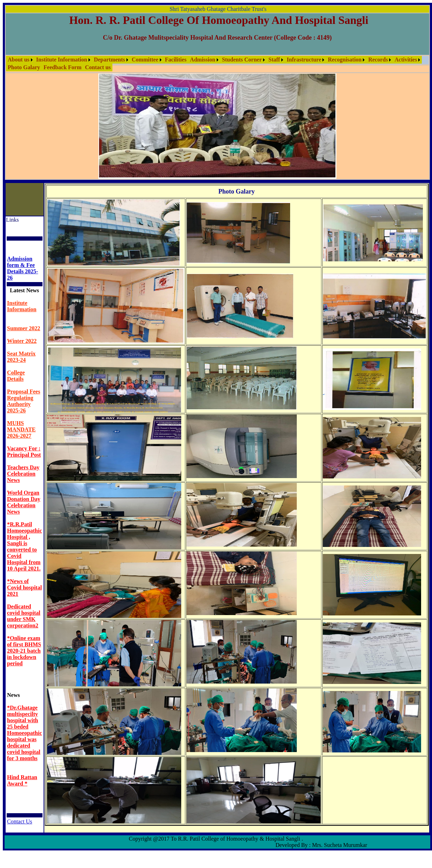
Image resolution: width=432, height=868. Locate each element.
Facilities (176, 60)
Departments (109, 60)
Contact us (98, 67)
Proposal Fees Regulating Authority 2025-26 (24, 401)
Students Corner (242, 60)
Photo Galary (24, 67)
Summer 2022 (24, 328)
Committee (145, 60)
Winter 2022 (22, 341)
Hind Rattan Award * (22, 780)
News (13, 695)
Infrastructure (304, 60)
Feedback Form (63, 67)
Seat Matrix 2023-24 (21, 357)
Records (378, 60)
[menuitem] (20, 60)
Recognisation (345, 60)
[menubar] (217, 64)
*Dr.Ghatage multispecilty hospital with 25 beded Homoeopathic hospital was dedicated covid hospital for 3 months (25, 733)
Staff (274, 60)
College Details (16, 376)
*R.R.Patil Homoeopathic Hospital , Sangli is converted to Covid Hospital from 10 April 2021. (25, 546)
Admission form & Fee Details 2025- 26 (22, 268)
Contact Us (20, 821)
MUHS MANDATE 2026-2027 (21, 429)
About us (19, 60)
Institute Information (62, 60)
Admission (203, 60)
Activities (406, 60)
